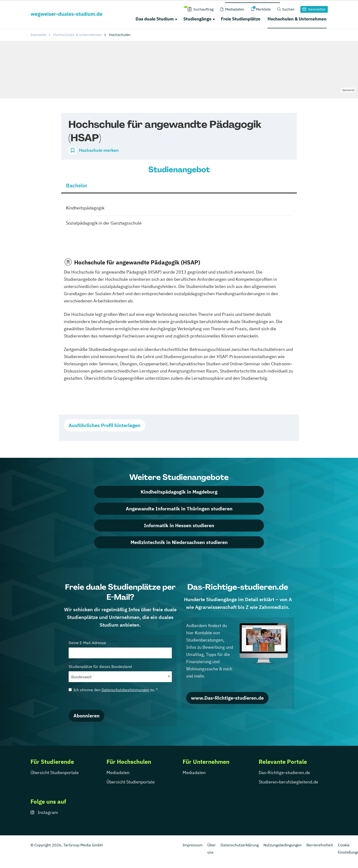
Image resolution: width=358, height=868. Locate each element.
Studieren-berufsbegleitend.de (288, 782)
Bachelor (77, 185)
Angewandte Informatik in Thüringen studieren (179, 509)
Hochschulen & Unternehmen (297, 19)
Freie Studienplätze (241, 19)
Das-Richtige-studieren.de (284, 773)
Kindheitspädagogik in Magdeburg (179, 492)
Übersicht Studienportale (55, 773)
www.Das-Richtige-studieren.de (227, 698)
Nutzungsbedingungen (283, 845)
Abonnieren (87, 716)
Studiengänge (197, 19)
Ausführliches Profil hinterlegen (104, 425)
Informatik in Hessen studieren (179, 525)
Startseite (38, 35)
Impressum (193, 845)
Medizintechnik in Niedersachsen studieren (179, 542)
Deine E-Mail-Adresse (120, 649)
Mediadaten (118, 773)
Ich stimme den (113, 690)
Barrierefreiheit (320, 845)
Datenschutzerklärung (240, 845)
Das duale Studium (155, 19)
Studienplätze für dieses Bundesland (120, 673)
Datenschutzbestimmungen (125, 690)
